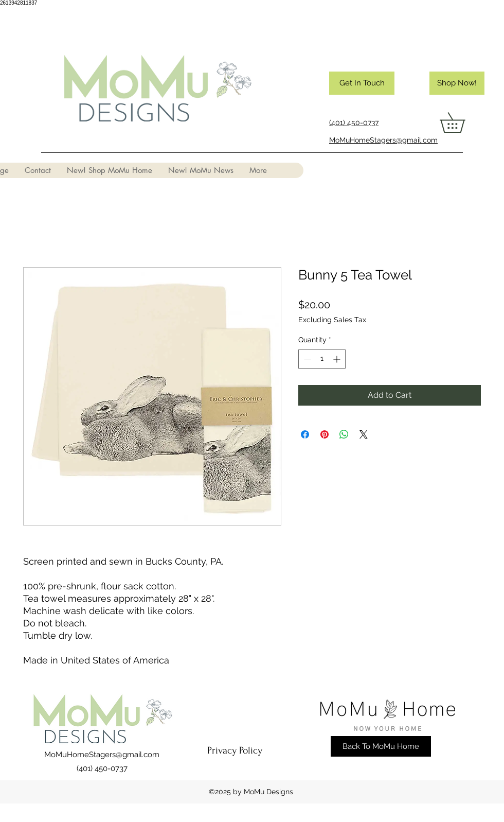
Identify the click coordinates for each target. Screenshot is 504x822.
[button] (462, 123)
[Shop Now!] (457, 83)
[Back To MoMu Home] (381, 746)
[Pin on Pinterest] (325, 434)
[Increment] (338, 359)
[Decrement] (306, 359)
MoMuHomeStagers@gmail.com (102, 755)
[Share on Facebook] (305, 434)
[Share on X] (364, 434)
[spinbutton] (322, 359)
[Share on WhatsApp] (344, 434)
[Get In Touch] (362, 83)
